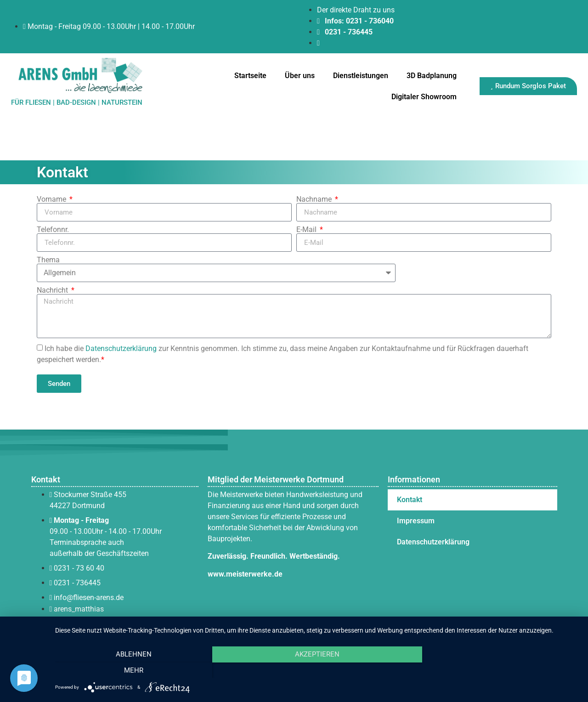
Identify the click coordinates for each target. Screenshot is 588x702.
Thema (48, 260)
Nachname (315, 199)
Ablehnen (134, 670)
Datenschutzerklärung (121, 348)
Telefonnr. (53, 230)
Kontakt (410, 500)
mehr (500, 670)
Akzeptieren (317, 670)
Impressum (416, 521)
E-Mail (307, 230)
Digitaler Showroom (424, 97)
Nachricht (53, 290)
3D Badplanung (432, 76)
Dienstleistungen (361, 76)
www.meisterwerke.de (245, 574)
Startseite (250, 76)
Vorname (52, 199)
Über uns (300, 76)
